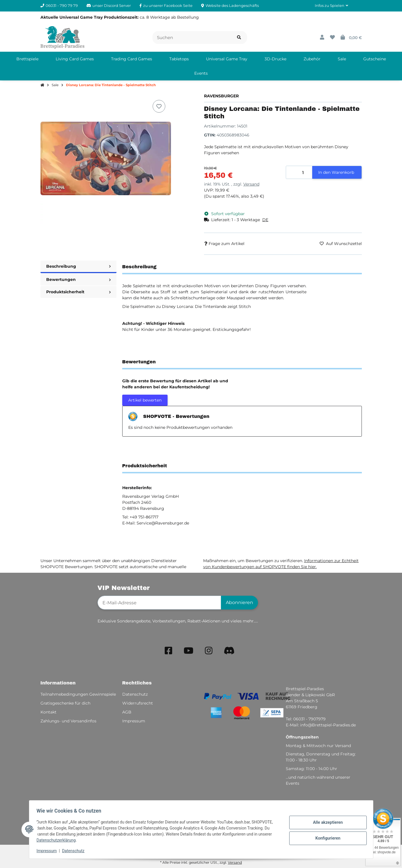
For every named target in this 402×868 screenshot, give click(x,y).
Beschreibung (78, 266)
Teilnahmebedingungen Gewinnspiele (78, 694)
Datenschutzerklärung (58, 840)
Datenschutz (75, 851)
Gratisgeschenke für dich (65, 703)
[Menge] (299, 172)
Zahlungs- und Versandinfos (68, 721)
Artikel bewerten (145, 400)
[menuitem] (27, 59)
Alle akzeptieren (326, 823)
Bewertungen (78, 279)
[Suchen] (192, 37)
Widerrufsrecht (138, 703)
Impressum (48, 851)
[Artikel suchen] (239, 37)
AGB (127, 712)
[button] (331, 6)
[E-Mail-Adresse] (159, 603)
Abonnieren (239, 602)
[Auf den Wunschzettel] (159, 106)
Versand (251, 184)
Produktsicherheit (78, 292)
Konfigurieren (326, 838)
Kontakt (48, 712)
